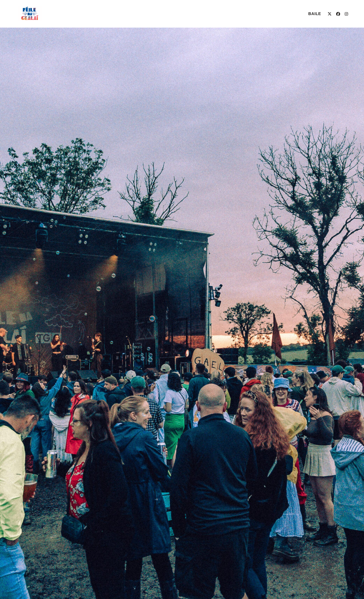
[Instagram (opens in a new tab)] (346, 14)
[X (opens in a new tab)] (330, 14)
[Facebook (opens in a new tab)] (338, 14)
